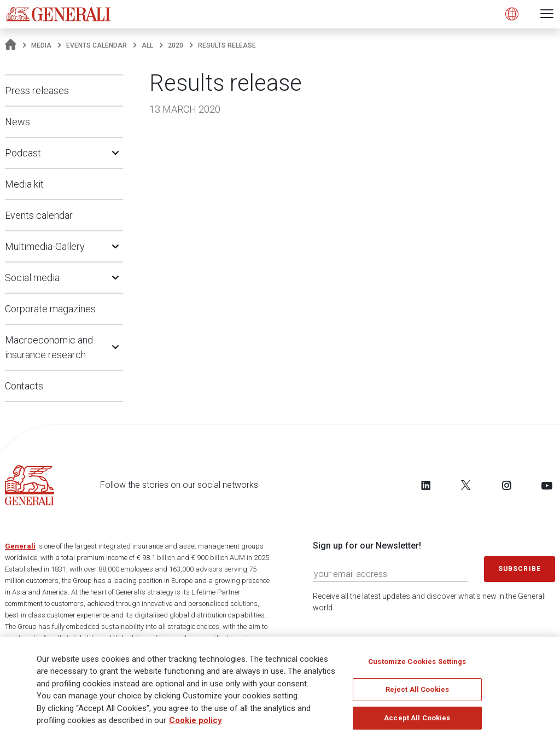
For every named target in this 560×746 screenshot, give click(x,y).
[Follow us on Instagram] (506, 485)
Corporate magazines (50, 309)
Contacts (24, 386)
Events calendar (97, 45)
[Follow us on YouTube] (547, 485)
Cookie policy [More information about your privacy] (196, 725)
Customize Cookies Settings (417, 666)
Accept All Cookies (417, 722)
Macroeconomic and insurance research (49, 347)
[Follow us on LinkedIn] (426, 485)
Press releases (37, 91)
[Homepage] (11, 45)
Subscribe (520, 569)
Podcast (23, 153)
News (17, 122)
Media (41, 45)
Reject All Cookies (417, 694)
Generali (20, 546)
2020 (176, 45)
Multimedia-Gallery (45, 246)
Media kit (24, 184)
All (147, 45)
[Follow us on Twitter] (466, 485)
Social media (32, 278)
